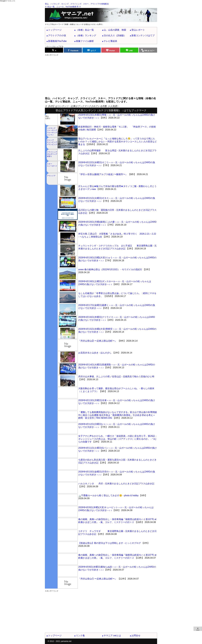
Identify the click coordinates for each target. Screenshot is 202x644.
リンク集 (80, 636)
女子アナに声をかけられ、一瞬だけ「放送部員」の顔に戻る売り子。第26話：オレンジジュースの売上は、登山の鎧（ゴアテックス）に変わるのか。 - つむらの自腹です (118, 439)
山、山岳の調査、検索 (115, 30)
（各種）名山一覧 (85, 30)
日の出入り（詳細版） (115, 35)
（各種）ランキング (86, 35)
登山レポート (138, 30)
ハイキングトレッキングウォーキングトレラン (52, 131)
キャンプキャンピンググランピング (52, 142)
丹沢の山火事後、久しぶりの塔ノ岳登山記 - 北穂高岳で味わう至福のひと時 (116, 377)
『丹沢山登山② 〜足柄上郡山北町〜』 (98, 341)
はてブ (93, 51)
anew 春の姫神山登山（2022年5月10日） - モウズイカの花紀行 (110, 269)
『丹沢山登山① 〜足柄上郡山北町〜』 (98, 579)
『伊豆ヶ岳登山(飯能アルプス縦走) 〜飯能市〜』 (103, 174)
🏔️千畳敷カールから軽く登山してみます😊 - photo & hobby (108, 495)
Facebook (74, 51)
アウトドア (51, 176)
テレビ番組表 (110, 41)
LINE (131, 51)
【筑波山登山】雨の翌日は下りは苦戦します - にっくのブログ (110, 543)
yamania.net (66, 641)
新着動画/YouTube (57, 41)
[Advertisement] (101, 76)
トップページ (55, 30)
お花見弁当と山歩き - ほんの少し (95, 353)
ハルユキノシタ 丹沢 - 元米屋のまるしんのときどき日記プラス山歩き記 (116, 484)
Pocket (112, 51)
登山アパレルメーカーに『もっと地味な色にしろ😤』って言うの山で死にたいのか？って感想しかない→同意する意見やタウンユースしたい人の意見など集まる (118, 142)
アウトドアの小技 (57, 35)
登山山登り (48, 117)
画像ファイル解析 (85, 41)
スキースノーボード (52, 165)
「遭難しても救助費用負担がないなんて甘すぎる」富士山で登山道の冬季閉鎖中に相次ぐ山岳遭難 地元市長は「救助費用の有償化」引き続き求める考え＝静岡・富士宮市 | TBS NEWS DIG (118, 415)
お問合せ (136, 636)
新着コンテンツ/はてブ (143, 35)
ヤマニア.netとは (112, 636)
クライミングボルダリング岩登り (52, 154)
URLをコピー (149, 51)
